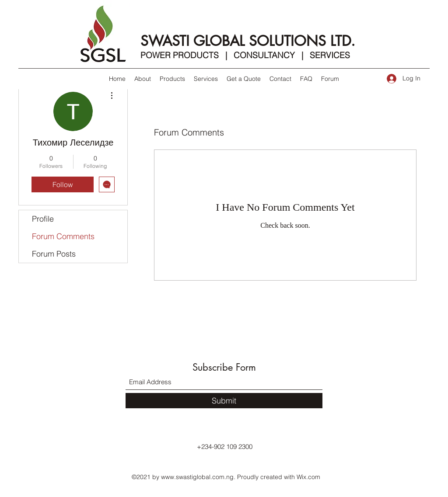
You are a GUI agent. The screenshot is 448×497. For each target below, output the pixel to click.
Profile (43, 219)
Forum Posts (54, 254)
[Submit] (224, 401)
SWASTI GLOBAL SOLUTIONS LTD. (248, 41)
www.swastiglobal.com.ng (197, 477)
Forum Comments (63, 236)
